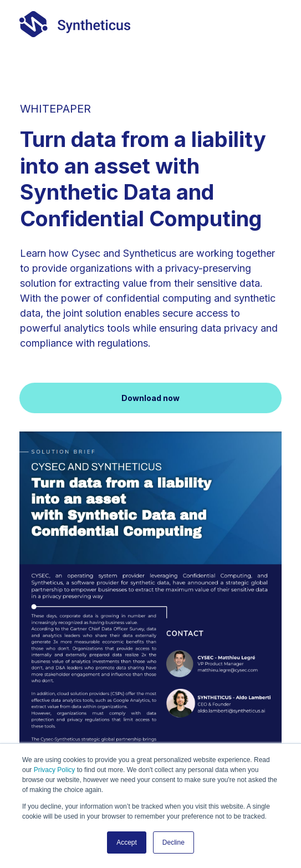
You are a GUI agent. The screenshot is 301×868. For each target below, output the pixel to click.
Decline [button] (174, 842)
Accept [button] (127, 842)
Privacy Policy (55, 770)
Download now (150, 398)
